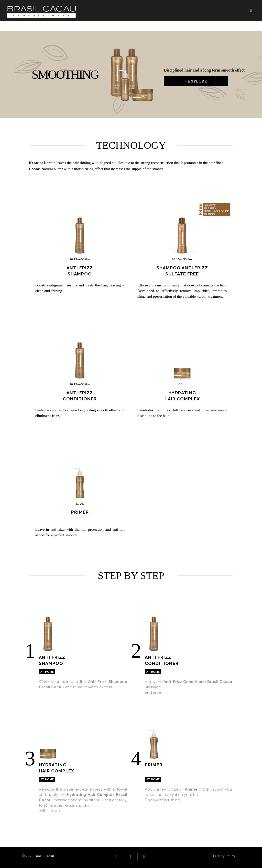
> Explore (196, 81)
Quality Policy (224, 856)
